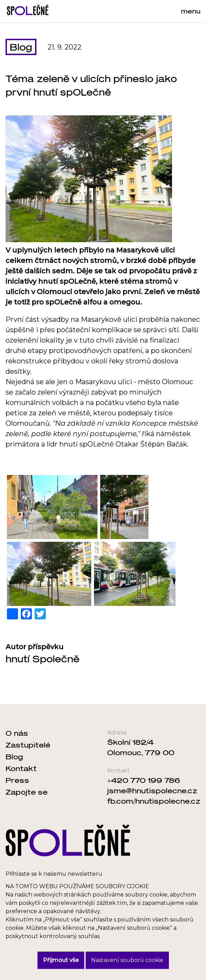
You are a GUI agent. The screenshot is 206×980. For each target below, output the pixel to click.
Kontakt (21, 768)
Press (17, 780)
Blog (21, 47)
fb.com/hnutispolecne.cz (154, 801)
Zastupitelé (28, 745)
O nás (17, 733)
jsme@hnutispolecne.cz (152, 791)
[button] (52, 507)
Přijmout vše (61, 960)
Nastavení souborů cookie (127, 960)
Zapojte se (27, 792)
